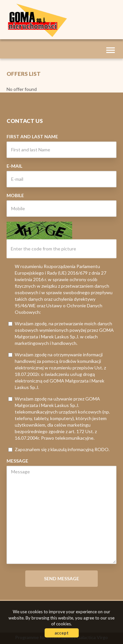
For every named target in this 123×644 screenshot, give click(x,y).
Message (17, 461)
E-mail (14, 166)
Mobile (15, 195)
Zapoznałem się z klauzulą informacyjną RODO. (59, 449)
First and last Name (32, 136)
